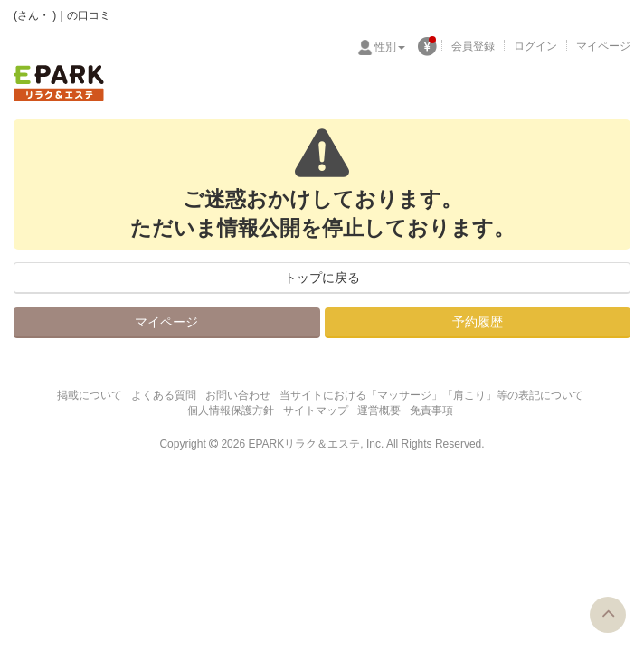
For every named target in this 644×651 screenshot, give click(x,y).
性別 (390, 47)
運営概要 (379, 410)
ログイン (535, 46)
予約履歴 (478, 322)
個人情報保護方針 (231, 410)
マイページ (603, 46)
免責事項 (431, 410)
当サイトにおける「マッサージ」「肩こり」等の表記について (431, 395)
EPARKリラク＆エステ (59, 83)
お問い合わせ (238, 395)
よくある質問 (164, 395)
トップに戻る (322, 278)
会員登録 (473, 46)
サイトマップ (316, 410)
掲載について (90, 395)
